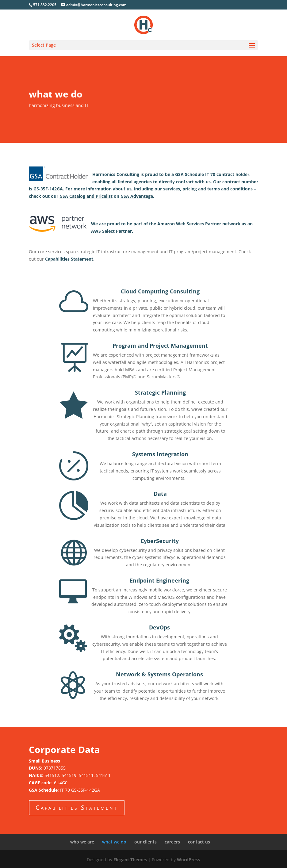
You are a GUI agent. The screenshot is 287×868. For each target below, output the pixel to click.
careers (172, 842)
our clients (145, 842)
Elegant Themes (130, 860)
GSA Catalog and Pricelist (86, 196)
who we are (82, 842)
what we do (114, 842)
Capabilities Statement (69, 259)
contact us (199, 842)
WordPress (188, 860)
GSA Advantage (137, 196)
